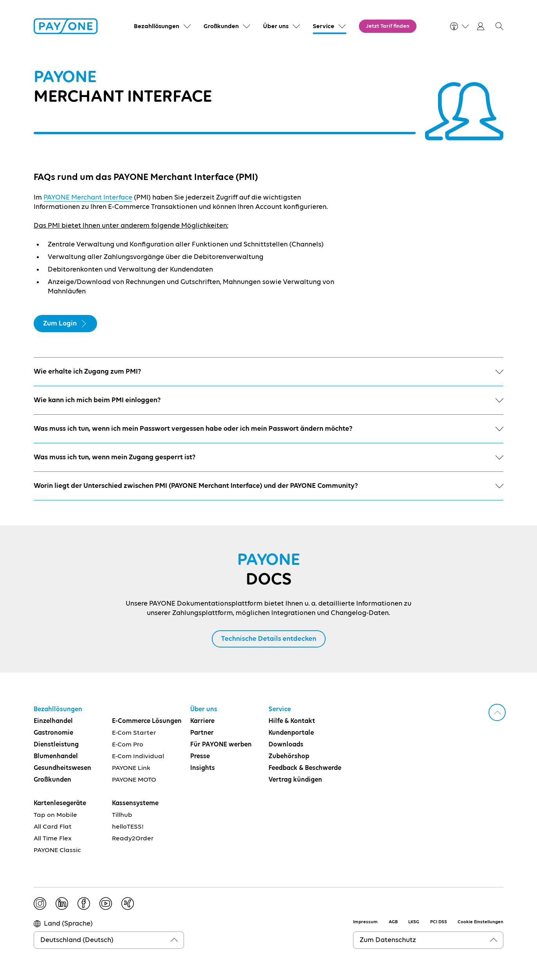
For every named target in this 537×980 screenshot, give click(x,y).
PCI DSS (439, 922)
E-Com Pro (128, 745)
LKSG (414, 922)
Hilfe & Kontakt (292, 721)
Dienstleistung (56, 745)
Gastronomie (53, 733)
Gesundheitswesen (62, 768)
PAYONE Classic (57, 850)
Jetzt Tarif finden (388, 26)
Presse (200, 756)
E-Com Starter (134, 733)
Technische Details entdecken (269, 639)
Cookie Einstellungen (480, 922)
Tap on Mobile (55, 815)
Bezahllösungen (58, 709)
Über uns (204, 709)
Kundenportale (291, 733)
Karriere (202, 721)
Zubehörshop (289, 756)
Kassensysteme (135, 803)
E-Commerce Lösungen (147, 721)
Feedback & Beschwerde (305, 768)
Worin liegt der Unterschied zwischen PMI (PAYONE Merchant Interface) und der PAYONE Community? (268, 486)
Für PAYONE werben (221, 745)
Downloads (286, 745)
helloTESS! (128, 827)
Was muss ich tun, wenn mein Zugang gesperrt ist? (268, 457)
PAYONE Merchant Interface (88, 198)
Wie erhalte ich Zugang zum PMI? (268, 372)
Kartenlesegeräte (60, 803)
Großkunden (52, 780)
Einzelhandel (53, 721)
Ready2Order (133, 839)
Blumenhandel (56, 756)
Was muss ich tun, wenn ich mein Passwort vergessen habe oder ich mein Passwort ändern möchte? (268, 429)
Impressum (365, 922)
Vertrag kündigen (295, 780)
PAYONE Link (131, 768)
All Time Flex (53, 839)
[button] (499, 26)
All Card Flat (53, 827)
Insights (203, 768)
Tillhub (122, 815)
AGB (393, 922)
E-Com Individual (138, 756)
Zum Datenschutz (388, 940)
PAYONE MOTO (134, 780)
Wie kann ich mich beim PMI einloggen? (268, 400)
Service (280, 709)
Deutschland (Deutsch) (77, 940)
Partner (202, 733)
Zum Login (65, 324)
